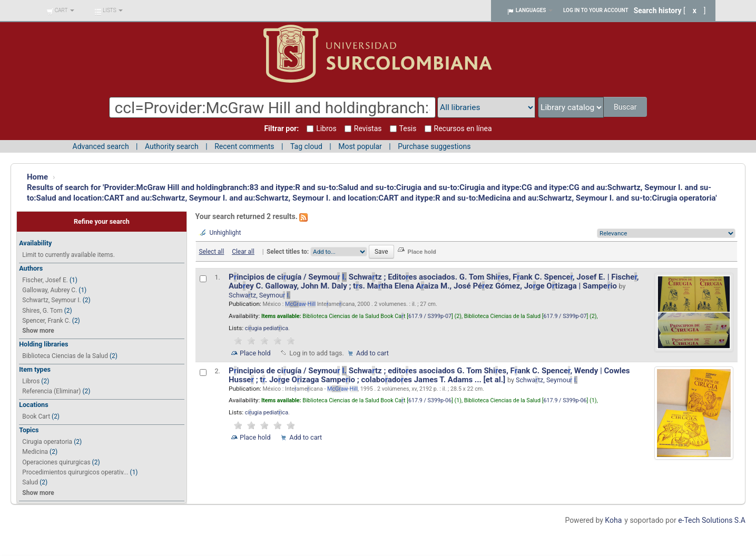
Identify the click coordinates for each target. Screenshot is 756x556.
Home (37, 177)
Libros (31, 381)
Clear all (243, 252)
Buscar (626, 107)
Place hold (255, 353)
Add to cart (372, 353)
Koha (613, 520)
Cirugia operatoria (47, 442)
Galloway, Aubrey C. (50, 290)
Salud (30, 482)
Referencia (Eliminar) (51, 391)
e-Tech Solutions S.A (712, 520)
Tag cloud (306, 146)
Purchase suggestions (434, 146)
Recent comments (244, 146)
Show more (38, 331)
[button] (60, 11)
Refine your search (102, 221)
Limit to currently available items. (68, 255)
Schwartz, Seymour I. (51, 300)
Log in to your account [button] (596, 10)
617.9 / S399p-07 (430, 316)
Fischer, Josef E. (45, 280)
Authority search (172, 146)
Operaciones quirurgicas (56, 462)
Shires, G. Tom (42, 311)
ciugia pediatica (267, 328)
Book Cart (36, 416)
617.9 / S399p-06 (430, 400)
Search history (658, 11)
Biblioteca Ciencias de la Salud (65, 356)
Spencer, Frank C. (46, 321)
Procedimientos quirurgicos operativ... (75, 472)
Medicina (35, 452)
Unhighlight (225, 233)
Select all (211, 252)
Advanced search (101, 146)
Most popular (360, 146)
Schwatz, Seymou (259, 295)
